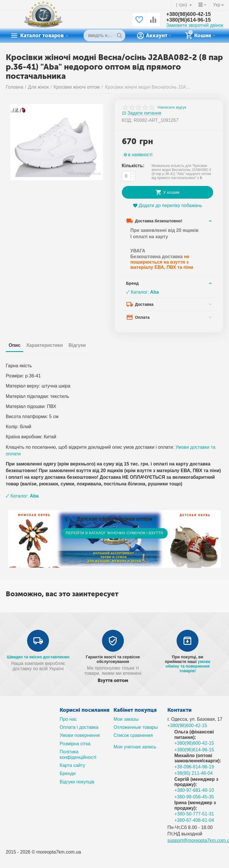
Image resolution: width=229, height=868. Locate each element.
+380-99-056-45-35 (194, 797)
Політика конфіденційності (78, 754)
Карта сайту (72, 765)
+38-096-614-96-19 (194, 767)
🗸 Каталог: (143, 292)
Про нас (68, 719)
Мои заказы (126, 719)
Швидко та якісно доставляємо (38, 657)
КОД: (127, 120)
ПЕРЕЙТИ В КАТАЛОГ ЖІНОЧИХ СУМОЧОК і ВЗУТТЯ (114, 533)
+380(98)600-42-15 (189, 14)
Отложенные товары (136, 727)
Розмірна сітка (75, 744)
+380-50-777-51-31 (194, 814)
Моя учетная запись (135, 747)
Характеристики (45, 345)
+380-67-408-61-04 (194, 820)
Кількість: (133, 166)
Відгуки (77, 345)
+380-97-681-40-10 (194, 790)
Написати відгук (172, 107)
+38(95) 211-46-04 (193, 773)
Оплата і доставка (79, 727)
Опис (15, 345)
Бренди (68, 773)
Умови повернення (80, 735)
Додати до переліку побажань (168, 205)
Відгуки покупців (77, 782)
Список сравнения (133, 735)
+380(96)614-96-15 (189, 20)
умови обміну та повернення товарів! (188, 666)
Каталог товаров (42, 36)
